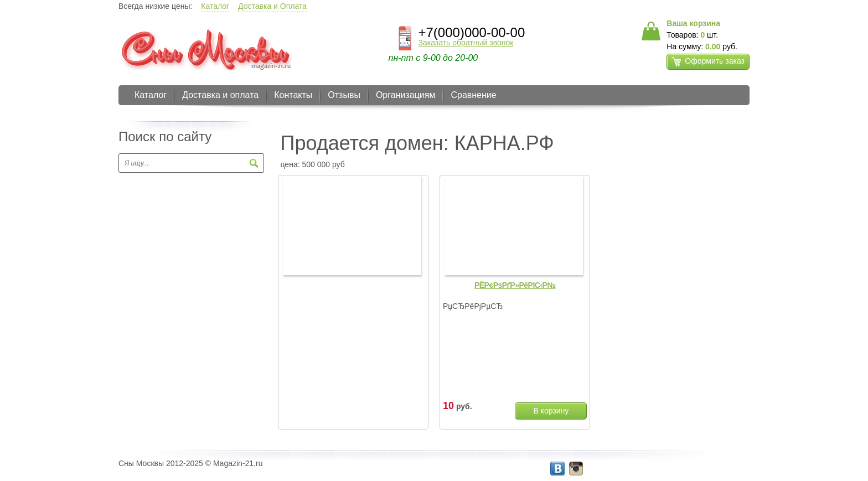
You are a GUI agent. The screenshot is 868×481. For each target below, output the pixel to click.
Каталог (215, 6)
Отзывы (344, 95)
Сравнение (473, 95)
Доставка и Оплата (272, 6)
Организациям (406, 95)
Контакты (293, 95)
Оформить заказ (708, 61)
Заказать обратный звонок (466, 43)
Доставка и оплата (220, 95)
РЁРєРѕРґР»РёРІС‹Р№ (515, 285)
